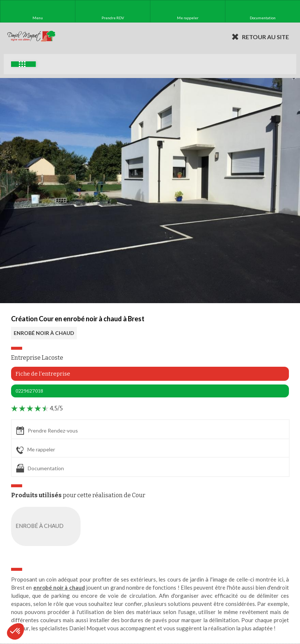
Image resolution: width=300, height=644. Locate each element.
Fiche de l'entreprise (43, 374)
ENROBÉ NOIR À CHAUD (44, 333)
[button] (16, 631)
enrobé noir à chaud (59, 587)
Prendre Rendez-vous (47, 431)
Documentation (40, 468)
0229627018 (29, 391)
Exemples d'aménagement (22, 64)
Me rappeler (36, 450)
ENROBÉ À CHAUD (47, 526)
